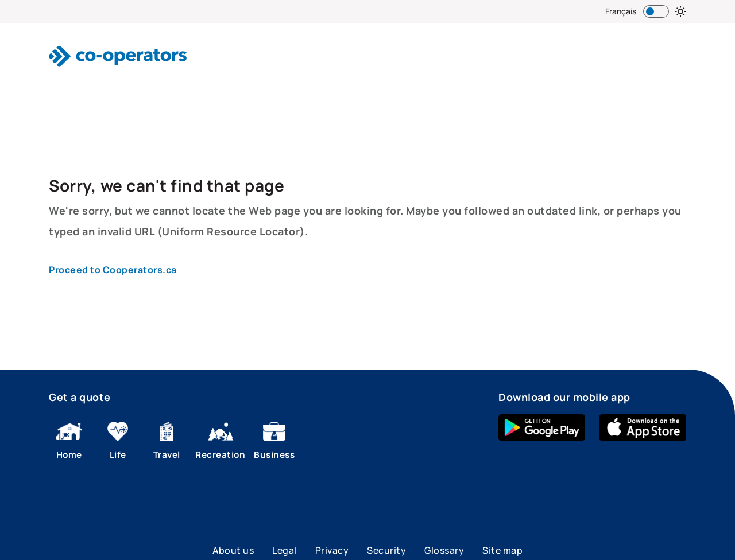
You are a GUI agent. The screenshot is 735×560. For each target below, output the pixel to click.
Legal (285, 550)
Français (621, 11)
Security (386, 550)
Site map (502, 550)
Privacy (332, 550)
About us (233, 550)
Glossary (444, 550)
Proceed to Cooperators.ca (113, 270)
